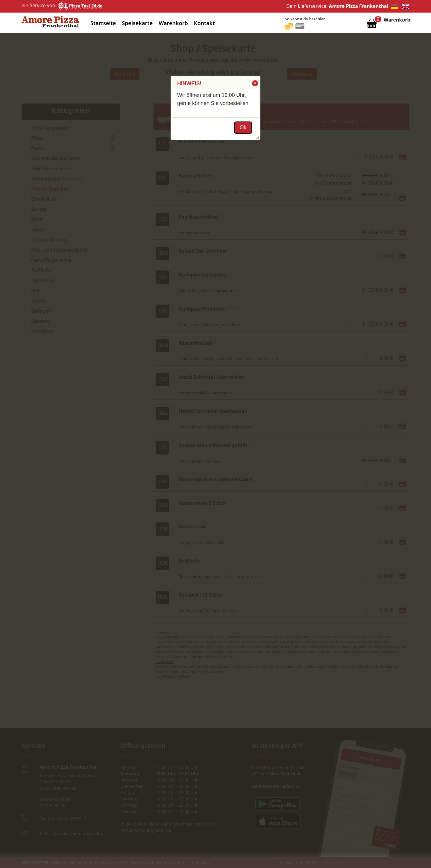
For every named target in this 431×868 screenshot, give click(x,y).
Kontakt (204, 23)
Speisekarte (137, 23)
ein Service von (62, 5)
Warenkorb (173, 23)
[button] (255, 83)
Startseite (103, 23)
